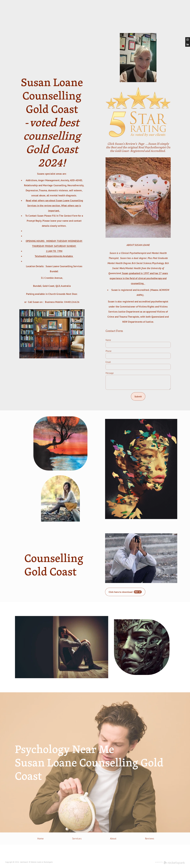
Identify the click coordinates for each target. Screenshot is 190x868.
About (113, 838)
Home (41, 838)
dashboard (24, 862)
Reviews (150, 838)
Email (108, 362)
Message (110, 373)
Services (77, 838)
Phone (109, 351)
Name (108, 340)
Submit (138, 396)
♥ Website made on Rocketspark (41, 862)
